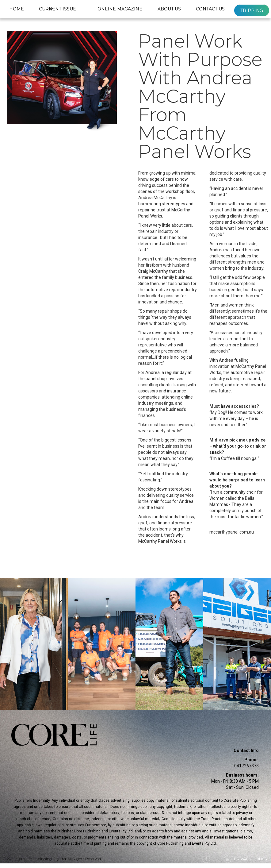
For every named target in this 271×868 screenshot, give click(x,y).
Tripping (252, 10)
